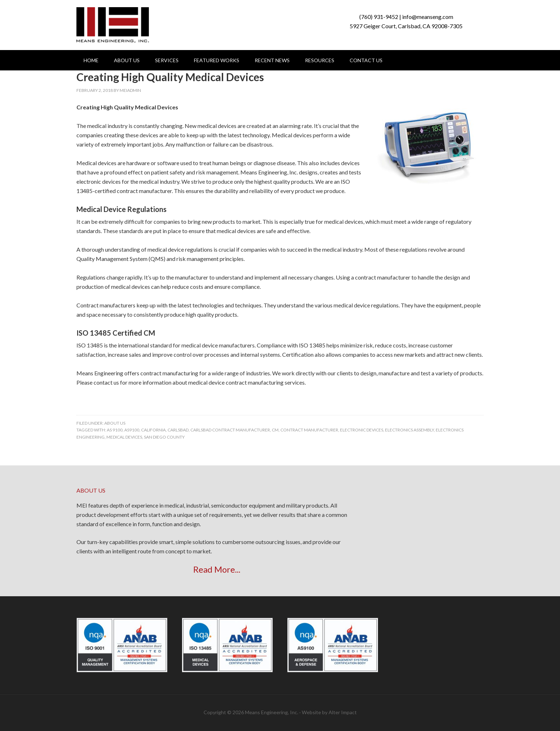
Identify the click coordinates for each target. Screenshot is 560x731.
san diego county (164, 437)
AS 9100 (115, 430)
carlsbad (178, 430)
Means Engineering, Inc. (113, 25)
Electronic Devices (362, 430)
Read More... (217, 569)
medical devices (124, 437)
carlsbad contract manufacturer (230, 430)
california (153, 430)
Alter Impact (343, 712)
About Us (115, 423)
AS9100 (132, 430)
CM (275, 430)
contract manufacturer (309, 430)
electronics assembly (409, 430)
